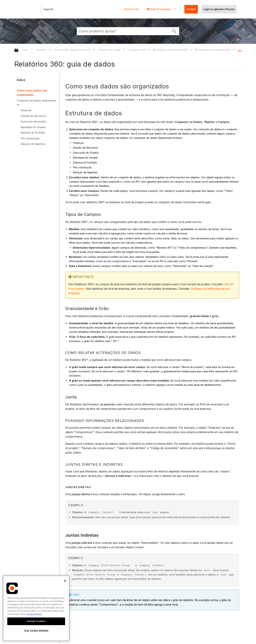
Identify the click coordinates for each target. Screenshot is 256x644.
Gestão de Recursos (33, 116)
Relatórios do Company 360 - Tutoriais (219, 50)
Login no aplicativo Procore (219, 9)
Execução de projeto (33, 121)
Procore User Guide (110, 50)
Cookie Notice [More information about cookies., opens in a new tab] (34, 614)
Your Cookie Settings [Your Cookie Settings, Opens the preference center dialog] (36, 630)
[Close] (65, 581)
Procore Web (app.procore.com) (73, 50)
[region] (36, 608)
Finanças (26, 110)
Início (26, 50)
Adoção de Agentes (33, 144)
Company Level (137, 50)
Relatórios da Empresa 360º (171, 50)
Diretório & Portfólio (33, 133)
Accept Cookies (36, 621)
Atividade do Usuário (33, 127)
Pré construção (30, 138)
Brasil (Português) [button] (160, 9)
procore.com (132, 9)
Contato (191, 9)
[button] (174, 31)
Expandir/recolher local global (240, 49)
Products (42, 50)
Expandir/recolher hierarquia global (19, 50)
